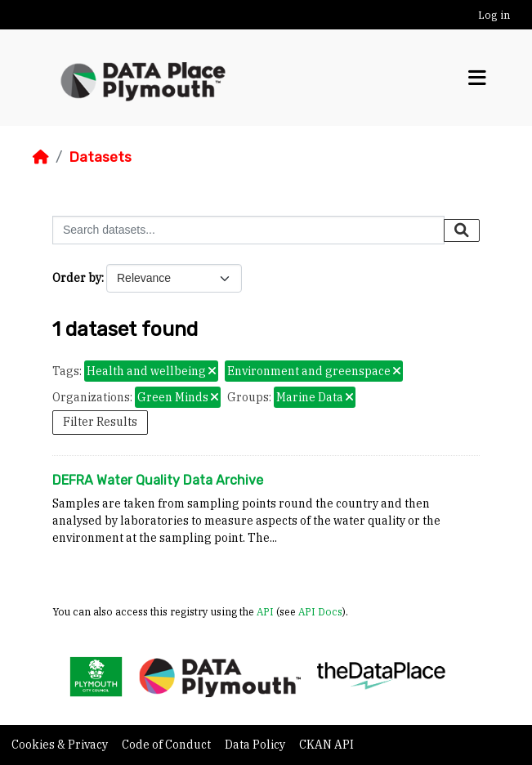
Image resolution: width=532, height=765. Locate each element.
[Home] (41, 157)
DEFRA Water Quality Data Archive (158, 480)
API (265, 611)
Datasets (100, 157)
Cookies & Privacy (61, 745)
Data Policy (256, 745)
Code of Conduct (168, 745)
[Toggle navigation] (477, 78)
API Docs (320, 611)
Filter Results (100, 422)
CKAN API (326, 745)
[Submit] (462, 230)
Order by (77, 278)
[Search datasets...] (248, 230)
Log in (494, 15)
